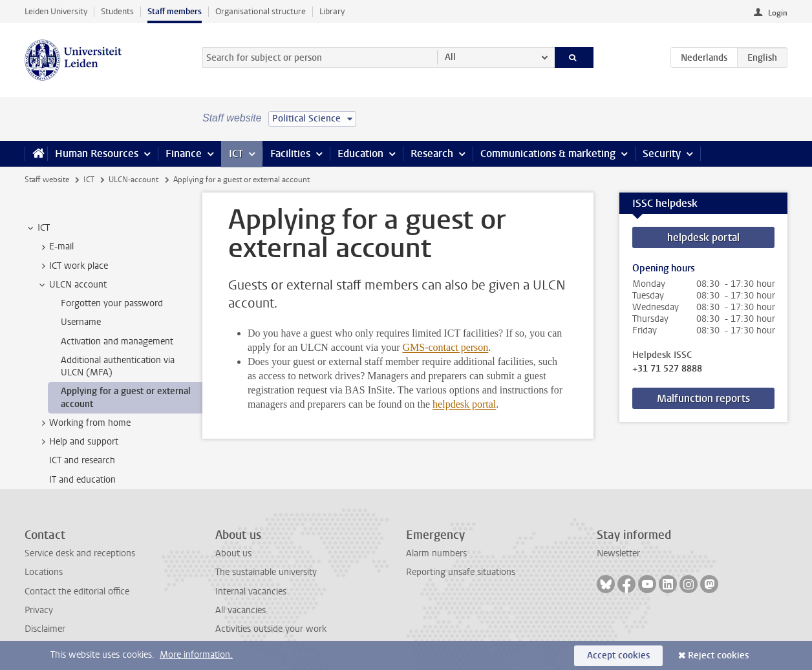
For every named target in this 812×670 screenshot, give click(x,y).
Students (117, 11)
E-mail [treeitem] (55, 247)
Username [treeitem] (81, 322)
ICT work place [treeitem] (72, 266)
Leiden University (56, 11)
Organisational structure (261, 11)
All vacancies (240, 610)
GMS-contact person (445, 347)
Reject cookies (718, 655)
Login (778, 13)
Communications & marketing (548, 153)
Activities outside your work (271, 629)
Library (332, 11)
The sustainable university (266, 572)
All (450, 57)
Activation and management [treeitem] (117, 341)
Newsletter (618, 553)
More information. (196, 655)
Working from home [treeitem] (84, 423)
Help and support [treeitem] (78, 442)
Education (360, 153)
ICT (236, 153)
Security (662, 153)
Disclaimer (45, 629)
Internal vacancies (251, 591)
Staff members (175, 11)
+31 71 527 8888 (667, 369)
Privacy (39, 610)
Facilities (290, 153)
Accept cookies (618, 655)
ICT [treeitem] (37, 228)
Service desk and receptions (80, 553)
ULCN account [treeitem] (72, 285)
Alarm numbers (436, 553)
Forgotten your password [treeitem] (112, 303)
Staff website (47, 180)
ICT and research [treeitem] (82, 460)
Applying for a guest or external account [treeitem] (126, 397)
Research (432, 153)
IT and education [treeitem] (82, 480)
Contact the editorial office (77, 591)
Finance (184, 153)
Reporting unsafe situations (461, 572)
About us (233, 553)
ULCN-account (134, 180)
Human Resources (97, 153)
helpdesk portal (464, 404)
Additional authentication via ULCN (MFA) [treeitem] (118, 366)
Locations (44, 572)
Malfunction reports (703, 398)
